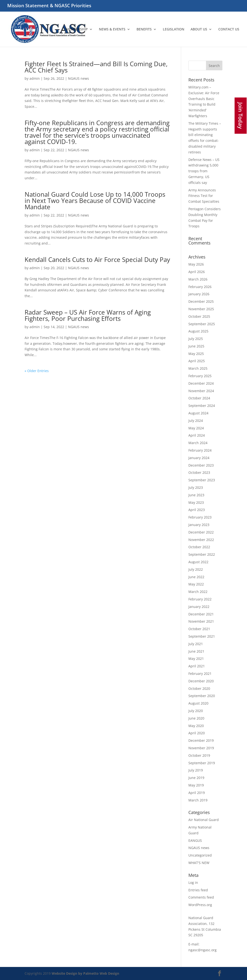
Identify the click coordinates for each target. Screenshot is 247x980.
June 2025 (196, 346)
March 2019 (198, 800)
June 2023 (196, 495)
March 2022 (198, 592)
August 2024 (198, 413)
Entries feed (198, 890)
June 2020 (196, 718)
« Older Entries (37, 371)
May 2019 (196, 785)
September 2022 (202, 554)
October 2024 (199, 398)
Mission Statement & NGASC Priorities (49, 6)
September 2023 (202, 480)
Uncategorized (200, 855)
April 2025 (197, 361)
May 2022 (196, 584)
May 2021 (196, 659)
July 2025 (196, 339)
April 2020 (197, 733)
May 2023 (196, 502)
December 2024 (201, 383)
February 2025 (200, 376)
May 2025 (196, 354)
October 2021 (199, 629)
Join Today (241, 116)
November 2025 (201, 309)
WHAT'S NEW (199, 863)
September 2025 (202, 324)
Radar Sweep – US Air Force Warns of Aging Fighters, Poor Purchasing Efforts (88, 315)
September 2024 (202, 406)
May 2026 (196, 264)
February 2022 (200, 599)
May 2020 (196, 726)
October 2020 (199, 688)
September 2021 (202, 636)
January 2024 (199, 458)
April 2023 (197, 510)
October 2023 (199, 472)
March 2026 (198, 279)
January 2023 (199, 525)
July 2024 (196, 421)
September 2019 (202, 763)
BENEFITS (144, 29)
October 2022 (199, 547)
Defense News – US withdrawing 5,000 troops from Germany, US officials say (204, 171)
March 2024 (198, 443)
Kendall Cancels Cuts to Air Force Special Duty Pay (97, 259)
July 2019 (196, 770)
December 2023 (201, 465)
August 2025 (198, 331)
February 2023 (200, 517)
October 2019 (199, 755)
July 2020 (196, 711)
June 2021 (196, 651)
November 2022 (201, 540)
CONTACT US (229, 29)
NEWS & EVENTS (112, 29)
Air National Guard (204, 820)
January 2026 (199, 294)
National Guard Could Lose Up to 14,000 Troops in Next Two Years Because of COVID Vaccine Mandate (95, 201)
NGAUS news (79, 78)
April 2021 (197, 666)
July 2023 (196, 487)
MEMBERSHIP (77, 29)
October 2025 (199, 316)
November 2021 (201, 621)
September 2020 (202, 696)
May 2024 (196, 428)
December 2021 (201, 614)
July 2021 (196, 644)
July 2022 (196, 569)
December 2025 (201, 301)
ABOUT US (199, 29)
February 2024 (200, 450)
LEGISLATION (174, 29)
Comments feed (201, 897)
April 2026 (197, 272)
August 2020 (198, 703)
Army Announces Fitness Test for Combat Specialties (204, 196)
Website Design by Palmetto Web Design (85, 973)
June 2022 (196, 577)
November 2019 (201, 748)
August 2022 (198, 562)
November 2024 (201, 391)
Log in (193, 883)
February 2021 (200, 674)
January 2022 (199, 607)
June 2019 (196, 778)
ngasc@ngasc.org (202, 950)
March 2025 (198, 368)
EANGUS (195, 840)
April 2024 (197, 435)
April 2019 (197, 793)
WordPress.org (200, 905)
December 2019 (201, 740)
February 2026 (200, 287)
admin (35, 78)
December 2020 (201, 681)
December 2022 (201, 532)
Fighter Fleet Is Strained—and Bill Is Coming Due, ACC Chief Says (96, 67)
